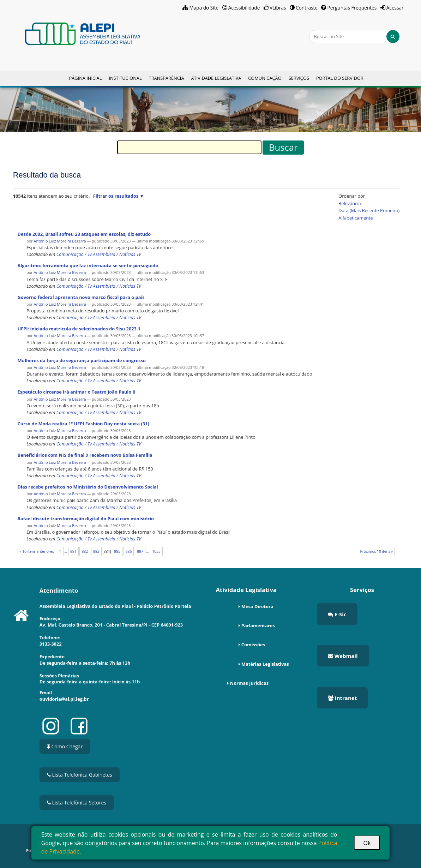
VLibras (278, 8)
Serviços (299, 78)
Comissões (253, 645)
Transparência (167, 78)
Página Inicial (85, 78)
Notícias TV (130, 254)
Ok (367, 843)
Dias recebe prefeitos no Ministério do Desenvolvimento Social (88, 487)
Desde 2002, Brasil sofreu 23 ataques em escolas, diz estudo (84, 234)
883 (96, 551)
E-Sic (337, 614)
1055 (156, 551)
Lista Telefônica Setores (77, 803)
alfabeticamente (356, 218)
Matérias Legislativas (265, 664)
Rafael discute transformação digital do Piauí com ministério (86, 519)
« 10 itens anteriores (37, 551)
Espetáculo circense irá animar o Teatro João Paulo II (77, 392)
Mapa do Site (204, 8)
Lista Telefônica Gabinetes (80, 775)
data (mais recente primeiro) (369, 210)
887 (140, 551)
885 (117, 551)
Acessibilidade (244, 8)
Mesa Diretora (257, 606)
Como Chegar (65, 746)
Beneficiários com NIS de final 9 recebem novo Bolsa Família (85, 455)
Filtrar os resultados (116, 196)
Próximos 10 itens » (376, 551)
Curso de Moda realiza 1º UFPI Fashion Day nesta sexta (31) (83, 424)
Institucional (125, 78)
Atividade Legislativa (216, 78)
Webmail (343, 656)
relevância (350, 203)
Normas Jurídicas (249, 683)
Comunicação (265, 78)
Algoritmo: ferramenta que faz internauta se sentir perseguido (88, 265)
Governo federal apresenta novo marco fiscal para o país (81, 297)
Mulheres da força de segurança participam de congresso (82, 360)
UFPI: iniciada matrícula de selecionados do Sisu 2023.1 (79, 329)
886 (129, 551)
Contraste (307, 8)
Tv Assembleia (101, 254)
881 (73, 551)
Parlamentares (258, 625)
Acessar (395, 8)
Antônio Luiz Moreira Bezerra (60, 241)
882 (85, 551)
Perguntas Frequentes (352, 8)
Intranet (342, 698)
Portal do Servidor (340, 78)
